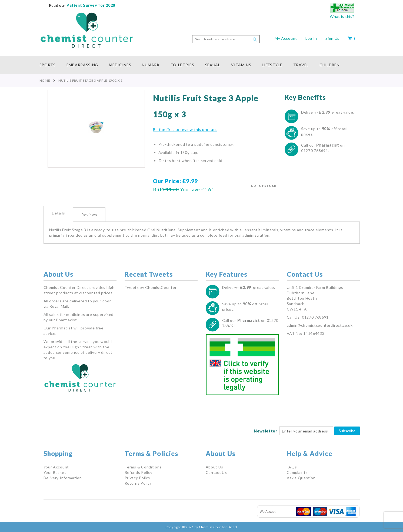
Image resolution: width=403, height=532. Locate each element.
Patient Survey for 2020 (90, 5)
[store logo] (87, 30)
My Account (286, 38)
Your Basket (55, 472)
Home (45, 80)
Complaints (297, 472)
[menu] (202, 65)
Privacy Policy (137, 478)
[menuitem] (50, 65)
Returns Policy (138, 483)
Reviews (89, 215)
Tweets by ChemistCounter (151, 287)
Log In (311, 38)
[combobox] (226, 39)
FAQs (292, 467)
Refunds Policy (139, 472)
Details (59, 213)
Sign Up (333, 38)
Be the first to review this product (185, 129)
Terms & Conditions (143, 467)
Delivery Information (63, 478)
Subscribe (347, 431)
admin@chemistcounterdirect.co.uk (320, 325)
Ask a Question (301, 478)
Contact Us (216, 472)
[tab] (59, 214)
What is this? (342, 16)
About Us (215, 467)
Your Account (56, 467)
